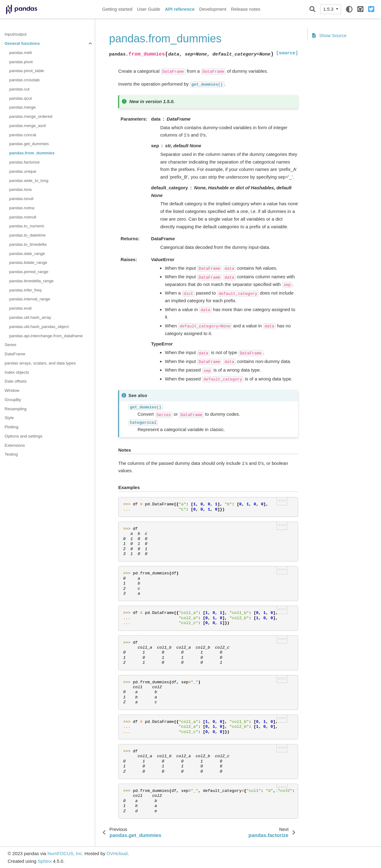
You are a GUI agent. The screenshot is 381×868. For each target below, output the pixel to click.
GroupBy (13, 400)
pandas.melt (21, 53)
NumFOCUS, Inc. (65, 853)
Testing (11, 454)
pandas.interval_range (30, 299)
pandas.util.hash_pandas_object (39, 327)
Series (10, 345)
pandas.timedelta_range (31, 281)
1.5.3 (329, 9)
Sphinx (45, 861)
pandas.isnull (21, 199)
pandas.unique (23, 171)
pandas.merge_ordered (31, 116)
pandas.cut (19, 89)
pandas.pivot (21, 62)
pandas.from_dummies (32, 153)
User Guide (149, 9)
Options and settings (23, 436)
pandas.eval (20, 308)
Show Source (329, 35)
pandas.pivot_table (27, 71)
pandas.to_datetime (27, 235)
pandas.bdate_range (28, 262)
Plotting (12, 427)
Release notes (246, 9)
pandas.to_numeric (27, 226)
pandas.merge (22, 107)
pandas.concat (23, 135)
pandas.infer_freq (25, 290)
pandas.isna (20, 189)
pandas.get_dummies (29, 144)
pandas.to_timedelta (28, 244)
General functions (22, 43)
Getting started (117, 9)
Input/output (16, 34)
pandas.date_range (27, 254)
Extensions (15, 445)
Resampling (16, 409)
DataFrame (15, 354)
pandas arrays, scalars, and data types (40, 363)
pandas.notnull (23, 217)
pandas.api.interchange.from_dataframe (46, 336)
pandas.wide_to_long (29, 181)
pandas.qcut (21, 98)
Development (213, 9)
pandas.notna (22, 208)
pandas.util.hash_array (30, 317)
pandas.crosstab (24, 80)
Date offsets (16, 381)
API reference (180, 9)
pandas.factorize (24, 162)
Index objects (17, 372)
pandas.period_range (29, 272)
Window (12, 390)
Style (9, 418)
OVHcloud (117, 853)
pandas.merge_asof (27, 126)
